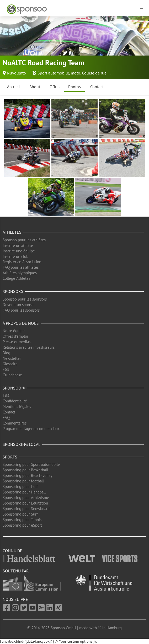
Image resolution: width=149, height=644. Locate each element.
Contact (97, 87)
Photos (74, 87)
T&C (6, 395)
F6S (6, 369)
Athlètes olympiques (20, 273)
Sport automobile (53, 73)
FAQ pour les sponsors (21, 310)
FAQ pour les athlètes (21, 267)
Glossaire (10, 364)
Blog (6, 353)
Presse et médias (17, 342)
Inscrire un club (15, 256)
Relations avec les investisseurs (29, 347)
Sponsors (13, 291)
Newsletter (12, 358)
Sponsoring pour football (23, 481)
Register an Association (22, 262)
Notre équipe (14, 331)
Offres (55, 87)
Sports (10, 457)
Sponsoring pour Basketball (25, 470)
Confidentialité (15, 401)
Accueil (14, 87)
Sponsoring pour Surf (20, 514)
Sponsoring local (22, 444)
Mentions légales (17, 406)
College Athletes (16, 278)
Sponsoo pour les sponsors (25, 299)
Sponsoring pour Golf (20, 486)
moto (76, 73)
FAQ (6, 418)
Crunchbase (12, 375)
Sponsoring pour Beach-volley (28, 475)
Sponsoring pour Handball (24, 492)
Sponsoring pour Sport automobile (31, 464)
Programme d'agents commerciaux (31, 429)
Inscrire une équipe (19, 251)
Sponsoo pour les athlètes (24, 240)
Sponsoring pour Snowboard (26, 509)
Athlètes (12, 232)
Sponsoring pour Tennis (22, 520)
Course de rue (94, 73)
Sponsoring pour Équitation (25, 503)
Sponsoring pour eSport (22, 525)
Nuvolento (16, 73)
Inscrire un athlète (18, 245)
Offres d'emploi (15, 336)
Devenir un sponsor (19, 305)
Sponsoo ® (14, 388)
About (35, 87)
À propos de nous (21, 323)
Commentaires (15, 423)
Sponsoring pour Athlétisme (26, 498)
